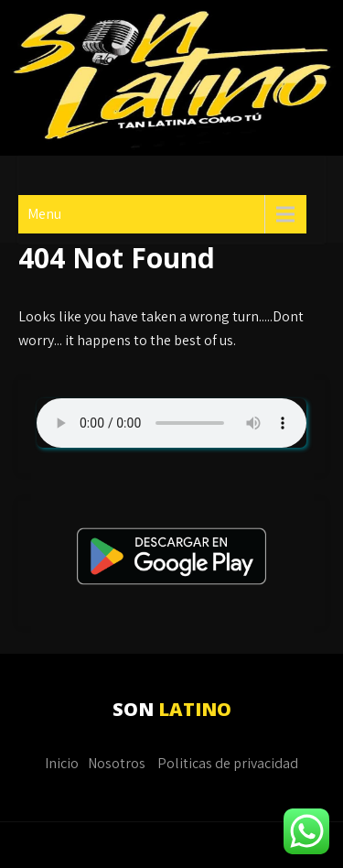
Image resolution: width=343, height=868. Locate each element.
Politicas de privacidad (228, 763)
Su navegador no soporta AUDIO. (171, 423)
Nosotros (117, 763)
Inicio (62, 763)
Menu (44, 214)
